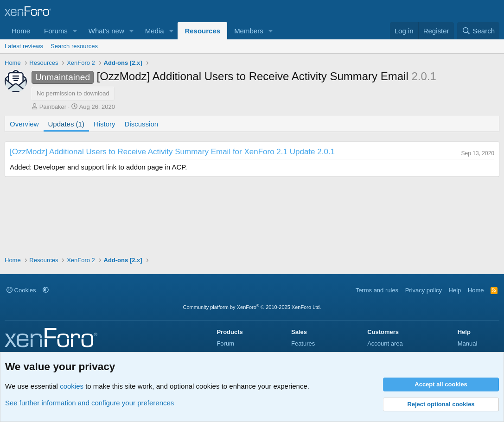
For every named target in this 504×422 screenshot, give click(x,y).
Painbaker (53, 107)
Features (303, 343)
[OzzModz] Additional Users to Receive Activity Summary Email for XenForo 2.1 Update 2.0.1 (172, 152)
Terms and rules (377, 290)
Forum (225, 343)
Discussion (142, 124)
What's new (106, 31)
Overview (24, 124)
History (105, 124)
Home (21, 31)
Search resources (74, 46)
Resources (202, 31)
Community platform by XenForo (252, 307)
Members (249, 31)
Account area (385, 343)
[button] (75, 31)
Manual (468, 343)
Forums (56, 31)
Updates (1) (66, 124)
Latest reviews (24, 46)
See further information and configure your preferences (89, 403)
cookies (72, 386)
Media (155, 31)
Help (455, 290)
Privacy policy (424, 290)
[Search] (478, 31)
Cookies (21, 290)
